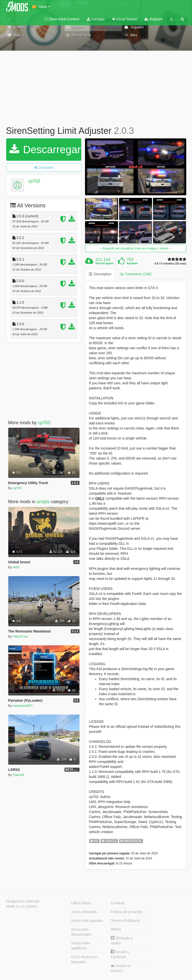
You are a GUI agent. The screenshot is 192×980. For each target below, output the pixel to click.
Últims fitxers (81, 903)
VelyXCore (20, 636)
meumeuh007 (23, 706)
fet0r (16, 567)
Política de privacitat (126, 912)
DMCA (116, 929)
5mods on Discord (121, 968)
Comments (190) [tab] (135, 274)
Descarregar (45, 150)
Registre (153, 19)
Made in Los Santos (22, 906)
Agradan (132, 263)
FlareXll (18, 775)
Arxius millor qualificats (81, 946)
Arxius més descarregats (81, 932)
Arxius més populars (87, 921)
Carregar (96, 19)
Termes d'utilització (125, 921)
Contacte (118, 903)
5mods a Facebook (120, 954)
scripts (43, 502)
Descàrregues (105, 263)
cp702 (34, 181)
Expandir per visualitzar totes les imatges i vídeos (135, 248)
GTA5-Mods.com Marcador (84, 959)
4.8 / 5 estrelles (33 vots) (170, 264)
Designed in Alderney (23, 901)
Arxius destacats (84, 912)
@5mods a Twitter (122, 941)
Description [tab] (100, 274)
